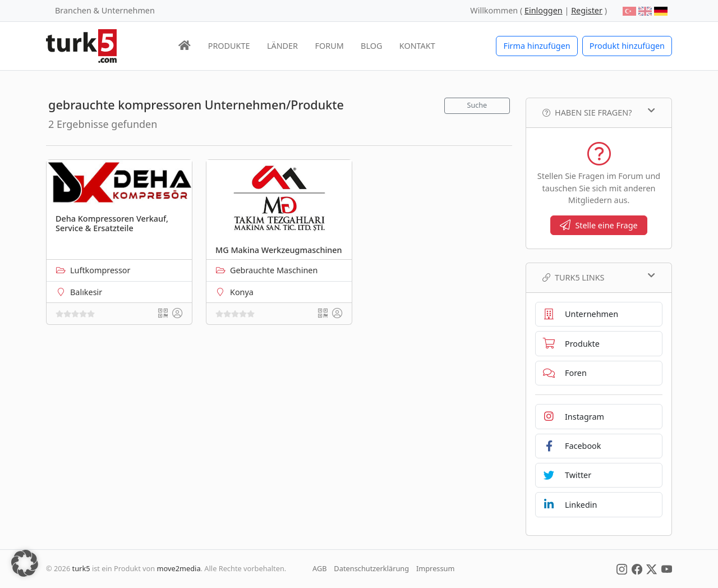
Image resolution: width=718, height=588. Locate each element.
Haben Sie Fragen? (599, 112)
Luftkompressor (100, 270)
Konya (242, 292)
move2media (179, 568)
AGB (320, 568)
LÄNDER (282, 46)
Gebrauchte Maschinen (274, 270)
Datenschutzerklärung (371, 568)
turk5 (81, 568)
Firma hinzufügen (537, 46)
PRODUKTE (229, 46)
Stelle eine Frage (599, 225)
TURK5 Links (599, 277)
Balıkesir (86, 292)
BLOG (371, 46)
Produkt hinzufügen (627, 46)
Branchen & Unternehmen (105, 10)
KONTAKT (417, 46)
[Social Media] (622, 568)
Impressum (436, 568)
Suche (477, 105)
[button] (25, 563)
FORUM (329, 46)
